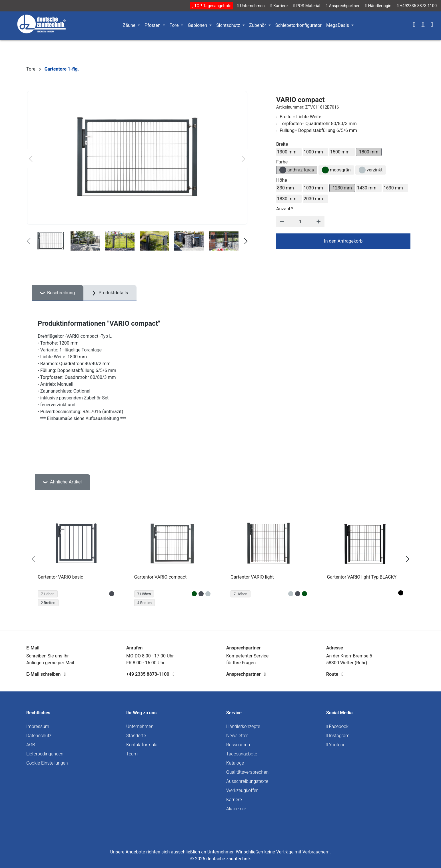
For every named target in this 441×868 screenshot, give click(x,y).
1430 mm (367, 188)
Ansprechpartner (246, 674)
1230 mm (342, 188)
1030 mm (313, 188)
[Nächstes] (244, 159)
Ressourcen (238, 745)
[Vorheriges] (31, 159)
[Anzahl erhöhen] (319, 222)
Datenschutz (39, 736)
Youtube (336, 745)
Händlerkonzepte (243, 726)
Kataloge (235, 763)
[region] (220, 559)
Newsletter (237, 736)
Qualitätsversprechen (247, 772)
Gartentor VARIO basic (60, 577)
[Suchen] (423, 25)
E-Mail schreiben (46, 674)
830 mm (285, 188)
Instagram (338, 736)
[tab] (58, 293)
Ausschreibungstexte (247, 781)
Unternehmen (140, 726)
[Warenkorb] (432, 25)
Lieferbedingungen (45, 754)
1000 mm (313, 152)
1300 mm (287, 152)
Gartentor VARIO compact (161, 577)
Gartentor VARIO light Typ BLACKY (362, 577)
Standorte (136, 736)
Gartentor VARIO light (252, 577)
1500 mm (340, 152)
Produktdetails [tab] (113, 293)
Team (132, 754)
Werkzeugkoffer (242, 790)
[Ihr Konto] (414, 25)
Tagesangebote (242, 754)
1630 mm (393, 188)
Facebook (337, 726)
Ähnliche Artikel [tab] (65, 482)
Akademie (236, 809)
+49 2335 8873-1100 (150, 674)
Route (335, 674)
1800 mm (369, 152)
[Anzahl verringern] (282, 222)
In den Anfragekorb (343, 241)
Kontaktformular (143, 745)
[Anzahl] (300, 222)
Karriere (234, 800)
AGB (31, 745)
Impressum (38, 726)
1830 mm (287, 199)
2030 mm (313, 199)
